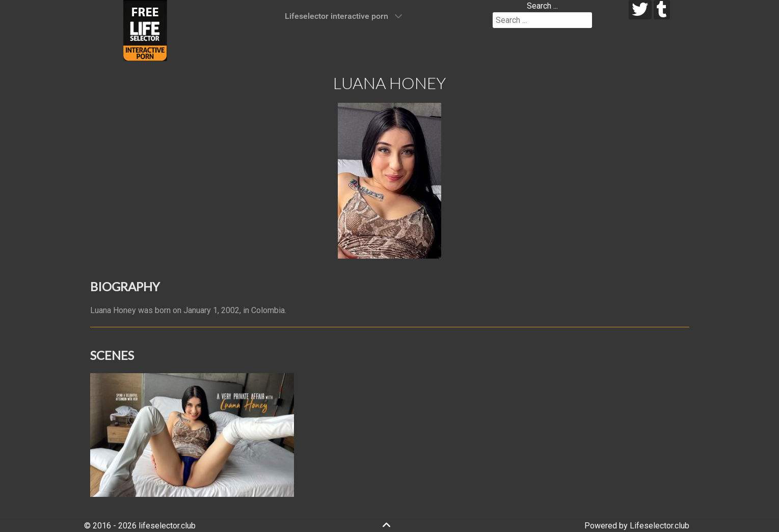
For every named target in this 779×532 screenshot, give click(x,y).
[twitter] (640, 10)
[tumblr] (662, 10)
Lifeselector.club (660, 526)
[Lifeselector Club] (145, 30)
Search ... (542, 6)
